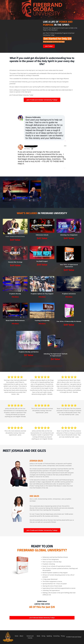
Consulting (56, 636)
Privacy (63, 636)
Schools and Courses (30, 637)
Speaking (49, 636)
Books (38, 636)
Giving (43, 636)
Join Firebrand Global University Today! (42, 100)
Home (16, 636)
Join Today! (49, 46)
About (21, 636)
